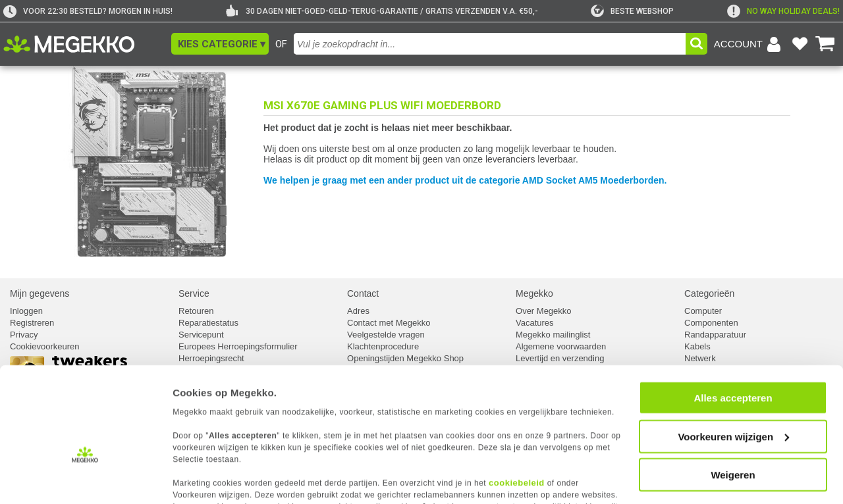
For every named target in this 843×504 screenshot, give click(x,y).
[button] (220, 44)
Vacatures (535, 323)
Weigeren (733, 435)
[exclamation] (783, 11)
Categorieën (709, 293)
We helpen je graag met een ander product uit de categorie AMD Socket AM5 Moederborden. (465, 180)
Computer (703, 311)
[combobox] (490, 44)
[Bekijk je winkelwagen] (825, 44)
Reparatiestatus (208, 323)
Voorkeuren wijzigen (733, 397)
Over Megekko (544, 311)
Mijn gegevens (40, 293)
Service (194, 293)
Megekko (534, 293)
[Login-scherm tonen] (749, 44)
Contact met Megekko (389, 323)
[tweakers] (632, 11)
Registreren (32, 323)
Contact (363, 293)
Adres (358, 311)
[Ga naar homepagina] (84, 44)
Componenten (711, 323)
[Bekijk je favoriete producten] (800, 44)
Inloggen (26, 311)
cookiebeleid (517, 442)
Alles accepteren (733, 358)
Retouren (196, 311)
